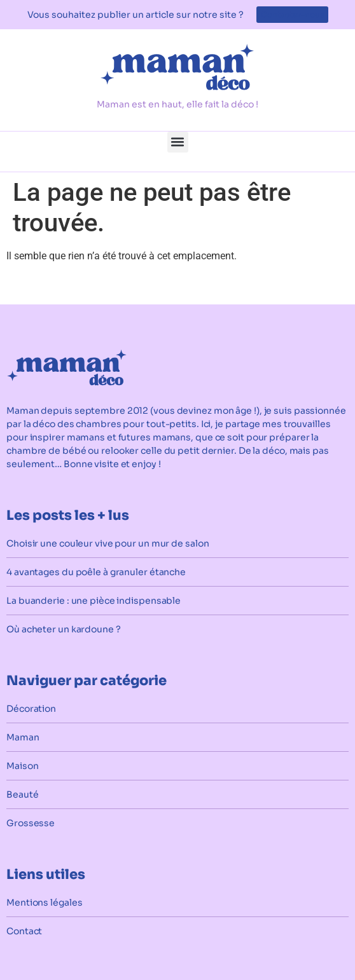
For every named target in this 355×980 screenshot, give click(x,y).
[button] (178, 142)
